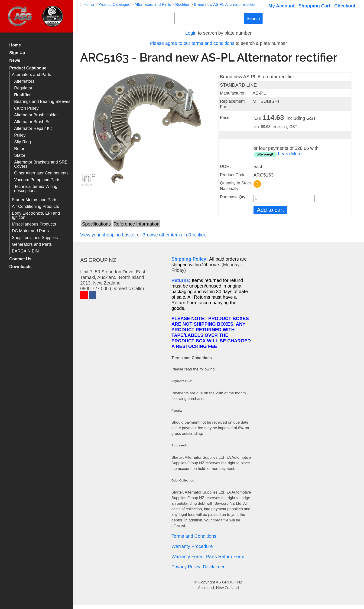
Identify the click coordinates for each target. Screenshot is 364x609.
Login (191, 33)
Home (15, 45)
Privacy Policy (186, 567)
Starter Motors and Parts (35, 200)
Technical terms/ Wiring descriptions (36, 189)
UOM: (225, 167)
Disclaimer (214, 567)
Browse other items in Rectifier (174, 235)
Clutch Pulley (26, 108)
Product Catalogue (28, 68)
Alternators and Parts (31, 75)
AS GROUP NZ (229, 582)
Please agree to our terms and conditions (192, 43)
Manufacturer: (233, 93)
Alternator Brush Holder (36, 115)
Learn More (290, 154)
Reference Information (136, 224)
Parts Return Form (225, 557)
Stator (20, 156)
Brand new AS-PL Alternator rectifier (225, 5)
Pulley (20, 135)
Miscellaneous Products (34, 224)
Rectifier (23, 95)
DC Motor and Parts (30, 231)
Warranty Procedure (192, 546)
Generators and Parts (32, 244)
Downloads (20, 267)
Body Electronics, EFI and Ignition (36, 215)
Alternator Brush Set (33, 122)
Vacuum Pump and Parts (37, 180)
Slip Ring (23, 142)
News (15, 61)
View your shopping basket (108, 235)
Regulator (23, 88)
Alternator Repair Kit (33, 129)
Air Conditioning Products (35, 207)
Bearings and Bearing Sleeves (42, 102)
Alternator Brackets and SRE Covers (41, 164)
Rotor (19, 149)
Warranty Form (187, 557)
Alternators (24, 81)
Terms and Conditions (194, 536)
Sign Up (17, 53)
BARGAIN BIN (25, 251)
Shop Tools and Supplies (35, 238)
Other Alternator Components (41, 173)
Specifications (96, 224)
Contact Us (20, 259)
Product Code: (233, 175)
